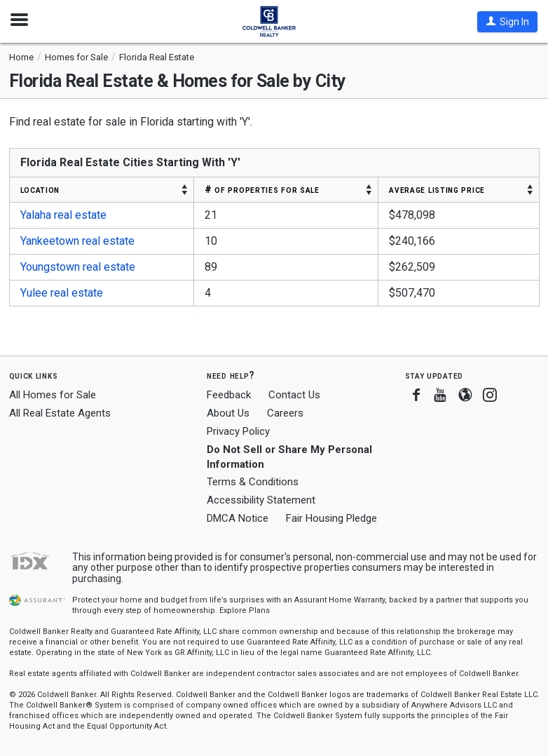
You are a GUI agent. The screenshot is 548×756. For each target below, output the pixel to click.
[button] (507, 22)
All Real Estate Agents (60, 413)
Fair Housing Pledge (331, 518)
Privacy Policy (238, 431)
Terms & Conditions (253, 482)
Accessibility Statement (261, 500)
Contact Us (294, 395)
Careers (285, 413)
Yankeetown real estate (77, 241)
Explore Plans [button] (245, 610)
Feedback (229, 395)
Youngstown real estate (78, 267)
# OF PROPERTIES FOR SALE (262, 189)
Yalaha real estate (63, 215)
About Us (228, 413)
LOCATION (40, 189)
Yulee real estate (62, 293)
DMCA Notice (238, 518)
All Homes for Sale (53, 395)
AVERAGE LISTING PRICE (437, 189)
